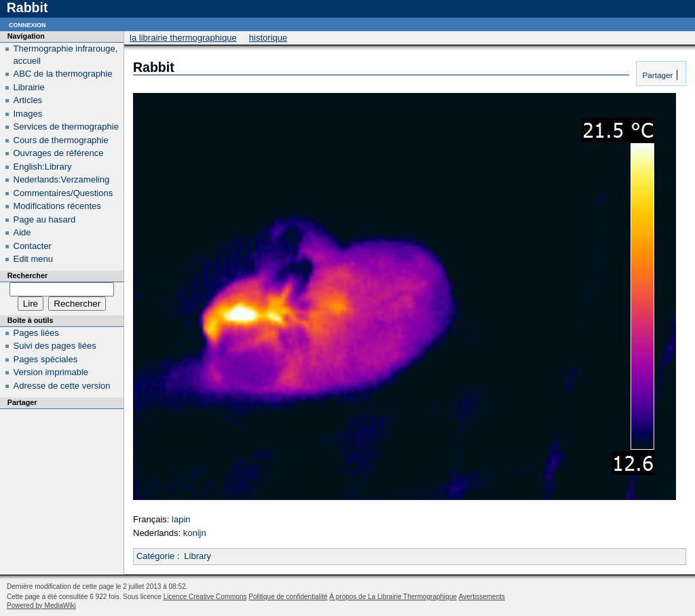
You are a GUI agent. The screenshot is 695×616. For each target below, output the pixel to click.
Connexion (27, 24)
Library (198, 556)
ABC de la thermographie (63, 74)
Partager (656, 75)
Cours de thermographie (61, 140)
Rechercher (27, 275)
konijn (195, 533)
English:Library (43, 167)
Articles (28, 100)
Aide (22, 232)
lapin (181, 519)
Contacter (33, 246)
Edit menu (34, 259)
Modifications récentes (57, 206)
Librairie (29, 87)
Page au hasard (45, 219)
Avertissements (482, 597)
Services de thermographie (66, 127)
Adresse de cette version (62, 386)
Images (28, 114)
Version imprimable (51, 372)
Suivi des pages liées (55, 346)
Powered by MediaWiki (41, 605)
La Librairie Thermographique (183, 38)
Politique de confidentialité (288, 597)
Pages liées (36, 333)
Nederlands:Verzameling (62, 179)
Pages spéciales (46, 359)
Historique (268, 38)
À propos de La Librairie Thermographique (393, 597)
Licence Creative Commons (205, 597)
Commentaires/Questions (63, 193)
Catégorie (155, 556)
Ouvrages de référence (59, 153)
